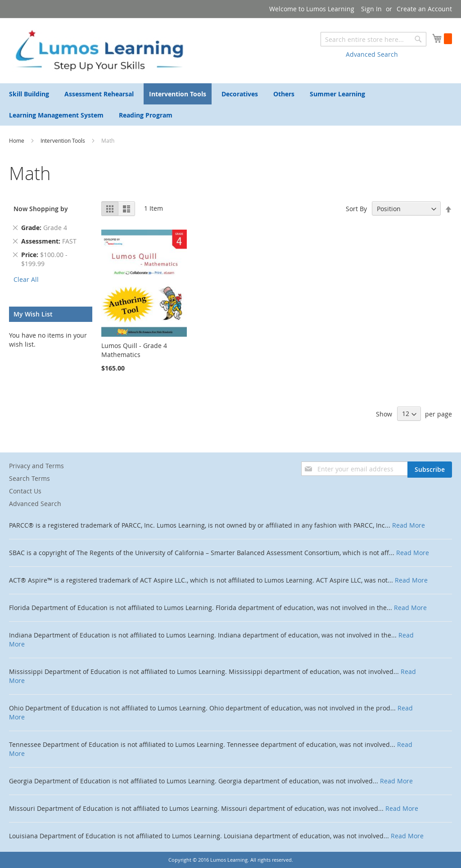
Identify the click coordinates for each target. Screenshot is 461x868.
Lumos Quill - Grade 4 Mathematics (134, 350)
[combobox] (373, 39)
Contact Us (25, 491)
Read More (409, 525)
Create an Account (424, 9)
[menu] (230, 104)
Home (17, 140)
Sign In (371, 9)
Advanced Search (372, 54)
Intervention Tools (63, 140)
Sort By (356, 209)
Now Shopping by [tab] (41, 209)
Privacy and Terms (36, 466)
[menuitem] (29, 94)
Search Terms (29, 478)
